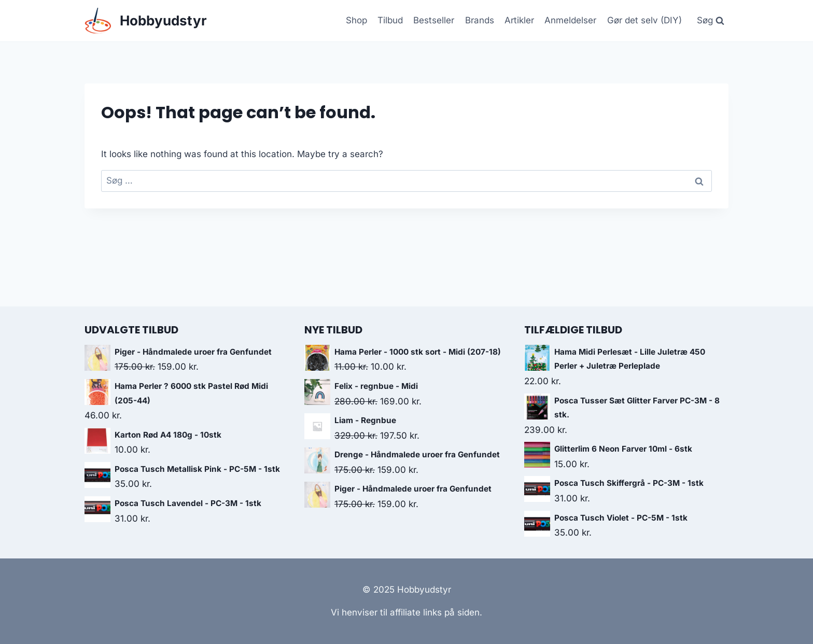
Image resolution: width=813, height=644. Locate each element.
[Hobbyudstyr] (146, 21)
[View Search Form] (710, 21)
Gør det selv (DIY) (644, 20)
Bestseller (434, 20)
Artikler (519, 20)
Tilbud (390, 20)
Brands (480, 20)
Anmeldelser (570, 20)
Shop (356, 20)
